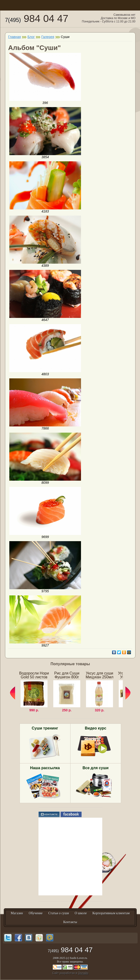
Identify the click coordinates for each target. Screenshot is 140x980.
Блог (31, 37)
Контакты (70, 922)
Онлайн (83, 973)
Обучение (36, 913)
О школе (81, 913)
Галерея (48, 37)
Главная (14, 37)
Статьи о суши (59, 913)
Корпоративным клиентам (111, 913)
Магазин (17, 913)
